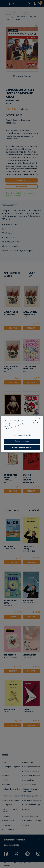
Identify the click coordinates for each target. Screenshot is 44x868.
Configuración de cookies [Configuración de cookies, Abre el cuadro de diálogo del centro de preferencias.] (22, 435)
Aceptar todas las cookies (22, 447)
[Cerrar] (40, 418)
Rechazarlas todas (22, 441)
